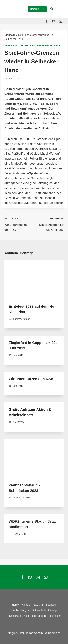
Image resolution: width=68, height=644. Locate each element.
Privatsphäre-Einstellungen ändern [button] (26, 616)
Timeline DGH (37, 9)
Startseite (10, 35)
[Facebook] (46, 21)
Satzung (38, 605)
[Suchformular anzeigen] (52, 9)
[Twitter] (53, 21)
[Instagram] (61, 21)
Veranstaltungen (16, 46)
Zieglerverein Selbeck (45, 46)
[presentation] (34, 280)
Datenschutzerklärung (44, 610)
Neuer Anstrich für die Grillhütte (51, 224)
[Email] (46, 577)
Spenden (51, 605)
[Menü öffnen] (60, 9)
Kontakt (26, 605)
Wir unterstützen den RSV (18, 224)
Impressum (55, 616)
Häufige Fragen (20, 610)
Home (15, 605)
